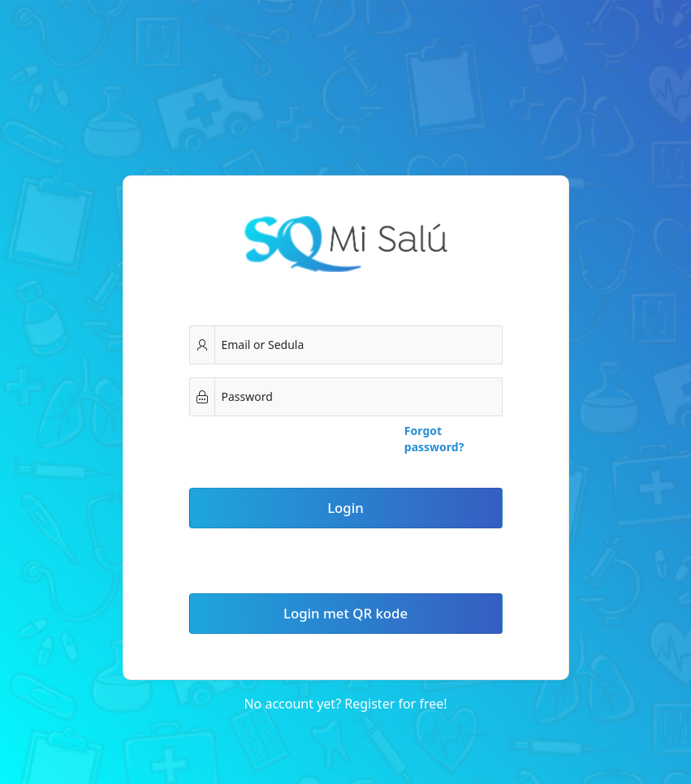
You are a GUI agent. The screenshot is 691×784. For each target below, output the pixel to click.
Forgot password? (434, 439)
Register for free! (395, 704)
